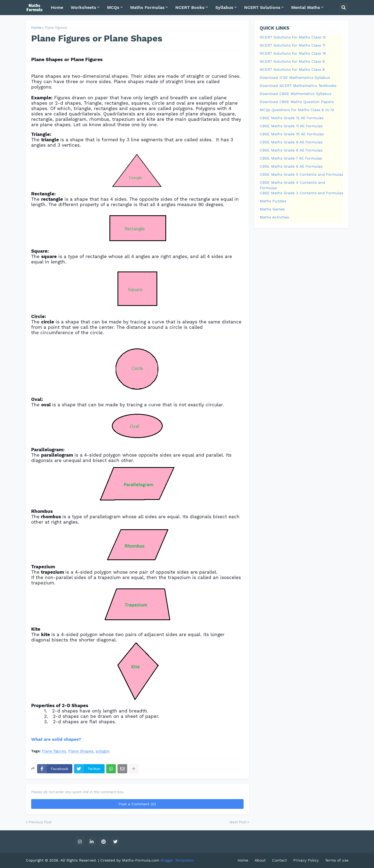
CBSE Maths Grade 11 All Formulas (291, 126)
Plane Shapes (81, 751)
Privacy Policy (306, 860)
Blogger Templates (177, 860)
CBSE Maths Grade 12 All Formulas (292, 118)
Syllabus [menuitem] (224, 7)
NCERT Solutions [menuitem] (262, 7)
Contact (279, 860)
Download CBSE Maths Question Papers (297, 102)
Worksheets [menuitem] (83, 7)
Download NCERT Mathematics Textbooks (298, 86)
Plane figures (56, 28)
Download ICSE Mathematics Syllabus (295, 77)
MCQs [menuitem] (113, 7)
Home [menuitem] (57, 7)
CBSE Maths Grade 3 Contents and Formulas (301, 193)
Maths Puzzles (273, 201)
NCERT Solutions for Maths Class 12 (293, 37)
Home (36, 28)
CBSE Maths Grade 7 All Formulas (291, 158)
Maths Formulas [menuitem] (147, 7)
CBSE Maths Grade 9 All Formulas (291, 142)
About (260, 860)
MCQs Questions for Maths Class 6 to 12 (297, 110)
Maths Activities (274, 217)
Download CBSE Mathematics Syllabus (295, 94)
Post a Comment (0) (137, 804)
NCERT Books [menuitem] (190, 7)
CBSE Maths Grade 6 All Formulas (291, 166)
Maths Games (272, 209)
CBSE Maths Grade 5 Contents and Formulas (301, 174)
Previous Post (40, 822)
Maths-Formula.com (141, 860)
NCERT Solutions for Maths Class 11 (292, 45)
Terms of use (337, 860)
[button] (344, 8)
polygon (103, 751)
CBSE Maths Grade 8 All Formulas (291, 150)
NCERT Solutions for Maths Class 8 (292, 69)
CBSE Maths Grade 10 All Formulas (292, 134)
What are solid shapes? (56, 739)
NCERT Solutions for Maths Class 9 (292, 61)
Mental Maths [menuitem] (306, 7)
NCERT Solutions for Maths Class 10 (293, 53)
